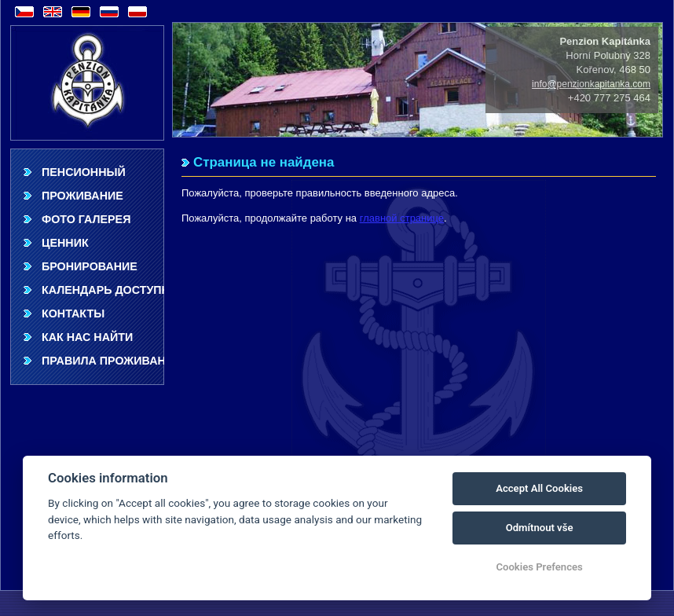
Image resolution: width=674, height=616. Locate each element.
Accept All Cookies (539, 488)
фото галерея (86, 219)
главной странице (402, 218)
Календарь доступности (103, 290)
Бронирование (90, 266)
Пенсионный (84, 172)
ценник (65, 243)
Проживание (82, 196)
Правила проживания (103, 361)
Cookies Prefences (539, 567)
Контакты (73, 313)
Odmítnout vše (540, 528)
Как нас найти (87, 337)
